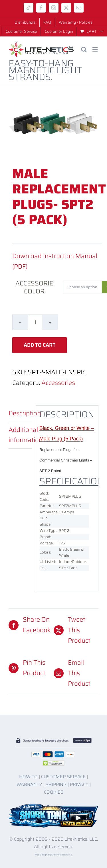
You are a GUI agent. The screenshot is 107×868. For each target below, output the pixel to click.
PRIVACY (79, 784)
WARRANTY (29, 784)
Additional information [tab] (20, 435)
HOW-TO (28, 777)
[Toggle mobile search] (84, 49)
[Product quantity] (35, 322)
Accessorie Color (34, 287)
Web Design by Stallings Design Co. (54, 855)
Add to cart (40, 345)
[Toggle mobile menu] (95, 49)
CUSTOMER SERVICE (63, 777)
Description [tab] (20, 413)
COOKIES (54, 792)
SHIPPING (56, 784)
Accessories (58, 383)
